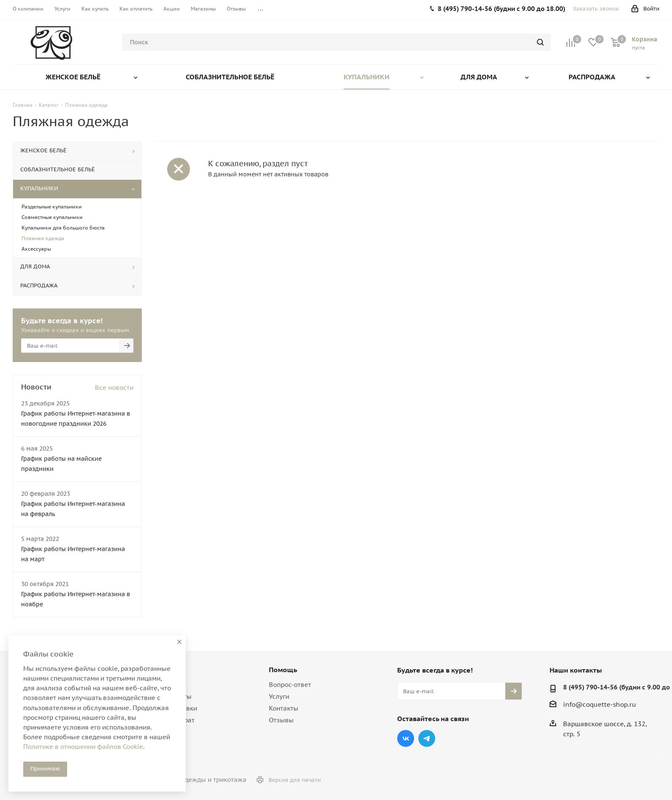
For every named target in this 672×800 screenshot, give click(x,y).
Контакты (284, 708)
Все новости (114, 388)
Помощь (283, 670)
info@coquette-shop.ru (600, 704)
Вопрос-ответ (290, 685)
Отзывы (281, 720)
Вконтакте (406, 738)
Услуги (279, 696)
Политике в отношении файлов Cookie (83, 747)
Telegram (427, 738)
